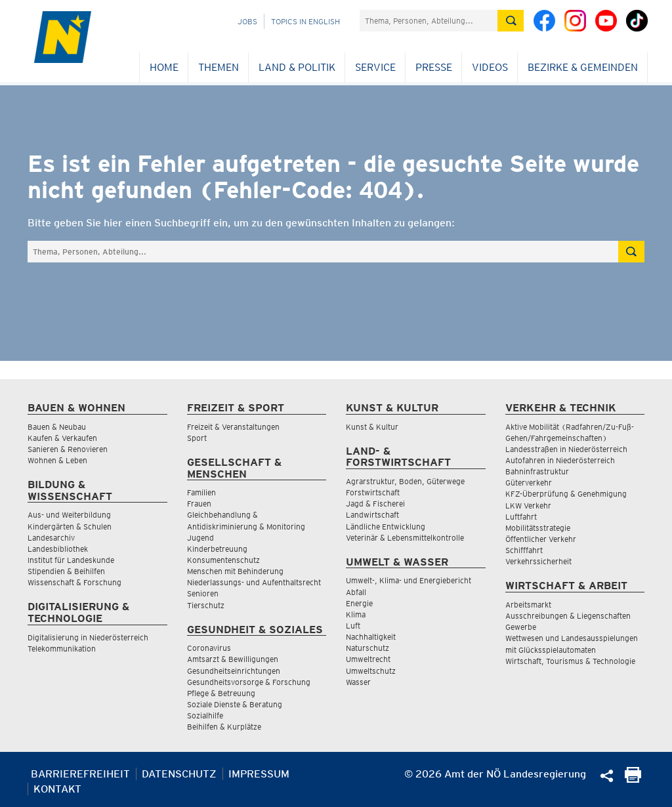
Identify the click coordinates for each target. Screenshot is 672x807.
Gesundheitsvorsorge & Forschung (249, 682)
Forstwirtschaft (373, 492)
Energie (359, 603)
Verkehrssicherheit (538, 561)
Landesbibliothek (58, 549)
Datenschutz (179, 774)
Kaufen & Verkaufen (62, 438)
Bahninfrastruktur (537, 471)
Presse (434, 67)
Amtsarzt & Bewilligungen (233, 659)
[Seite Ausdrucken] (633, 779)
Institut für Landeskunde (71, 560)
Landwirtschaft (372, 515)
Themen (219, 67)
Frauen (199, 504)
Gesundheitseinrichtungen (234, 671)
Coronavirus (209, 648)
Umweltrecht (368, 659)
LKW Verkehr (528, 506)
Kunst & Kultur (372, 427)
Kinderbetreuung (217, 549)
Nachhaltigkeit (371, 637)
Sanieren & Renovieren (68, 449)
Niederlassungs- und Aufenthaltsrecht (254, 582)
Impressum (259, 774)
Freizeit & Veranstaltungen (233, 427)
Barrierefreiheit (80, 774)
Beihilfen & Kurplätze (224, 727)
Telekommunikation (62, 649)
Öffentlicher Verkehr (541, 539)
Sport (197, 438)
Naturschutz (367, 648)
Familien (201, 492)
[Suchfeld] (429, 21)
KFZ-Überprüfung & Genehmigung (566, 494)
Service (375, 67)
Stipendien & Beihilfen (66, 571)
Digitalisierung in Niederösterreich (88, 637)
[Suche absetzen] (511, 21)
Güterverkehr (529, 483)
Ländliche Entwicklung (386, 527)
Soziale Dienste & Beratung (235, 704)
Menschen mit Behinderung (235, 571)
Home (164, 67)
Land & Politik (297, 67)
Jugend (200, 538)
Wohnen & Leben (57, 460)
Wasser (358, 682)
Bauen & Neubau (57, 427)
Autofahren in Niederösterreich (560, 460)
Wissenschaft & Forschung (74, 582)
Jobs (247, 21)
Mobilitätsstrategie (538, 528)
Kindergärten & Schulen (70, 527)
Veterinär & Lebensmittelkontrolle (405, 538)
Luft (353, 626)
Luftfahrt (521, 517)
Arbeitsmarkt (528, 605)
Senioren (203, 593)
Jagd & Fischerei (375, 504)
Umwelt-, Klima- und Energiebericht (409, 580)
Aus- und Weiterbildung (69, 515)
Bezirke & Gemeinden (583, 67)
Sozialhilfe (205, 715)
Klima (356, 614)
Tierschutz (206, 605)
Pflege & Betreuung (221, 693)
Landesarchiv (51, 538)
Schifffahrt (524, 550)
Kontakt (57, 789)
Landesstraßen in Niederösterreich (566, 449)
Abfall (356, 592)
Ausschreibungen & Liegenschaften (568, 616)
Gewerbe (521, 627)
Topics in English (305, 21)
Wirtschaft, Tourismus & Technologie (570, 661)
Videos (490, 67)
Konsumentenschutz (223, 560)
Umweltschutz (371, 671)
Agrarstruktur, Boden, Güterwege (405, 481)
